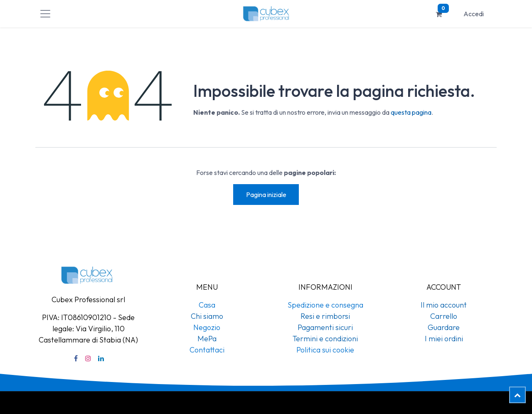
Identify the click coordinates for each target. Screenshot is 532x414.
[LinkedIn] (101, 358)
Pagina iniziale (266, 195)
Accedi (474, 14)
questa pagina (411, 112)
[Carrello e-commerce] (439, 14)
